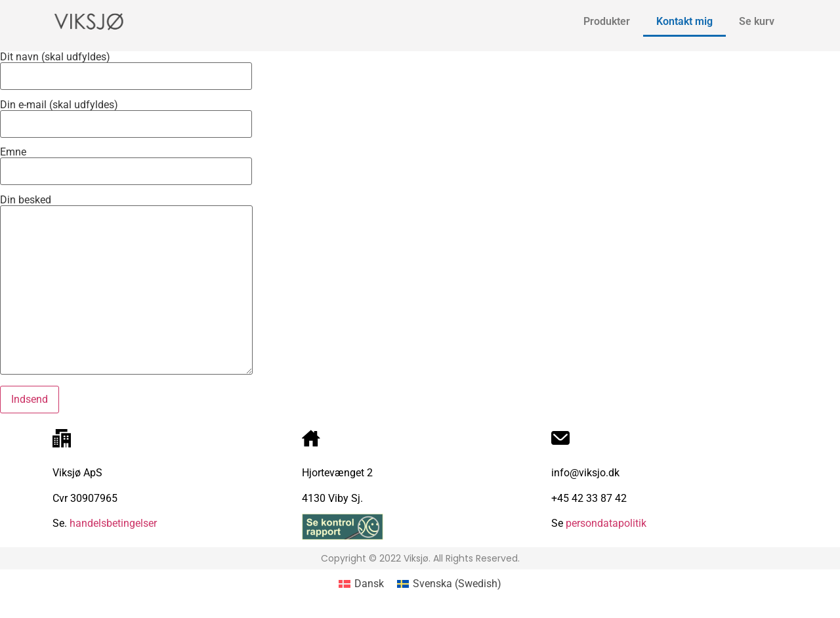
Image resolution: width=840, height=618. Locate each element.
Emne (126, 162)
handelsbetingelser (112, 523)
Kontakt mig (684, 21)
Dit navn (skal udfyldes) (126, 67)
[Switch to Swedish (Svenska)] (449, 584)
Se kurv (757, 21)
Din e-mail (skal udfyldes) (126, 115)
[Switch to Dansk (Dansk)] (361, 584)
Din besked (126, 286)
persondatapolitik (606, 523)
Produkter (607, 21)
